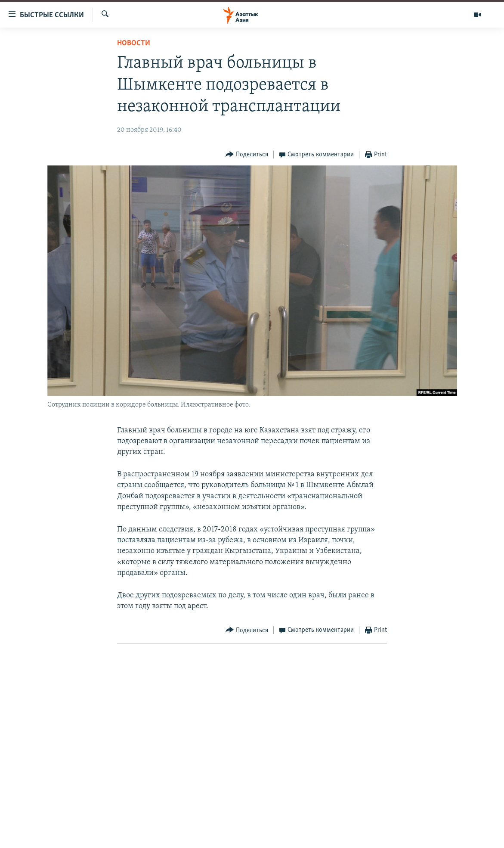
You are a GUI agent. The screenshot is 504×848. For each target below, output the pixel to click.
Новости (134, 43)
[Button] (247, 155)
